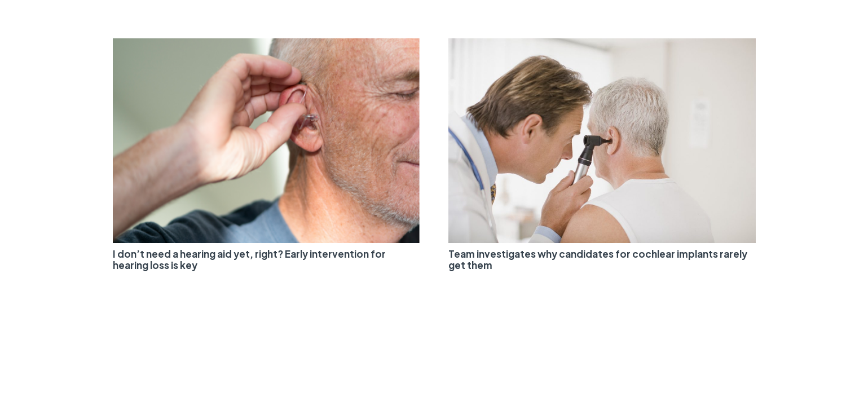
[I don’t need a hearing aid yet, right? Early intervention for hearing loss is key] (266, 45)
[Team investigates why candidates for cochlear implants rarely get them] (602, 45)
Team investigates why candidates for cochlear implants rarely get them (598, 259)
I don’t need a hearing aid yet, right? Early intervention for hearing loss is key (249, 259)
